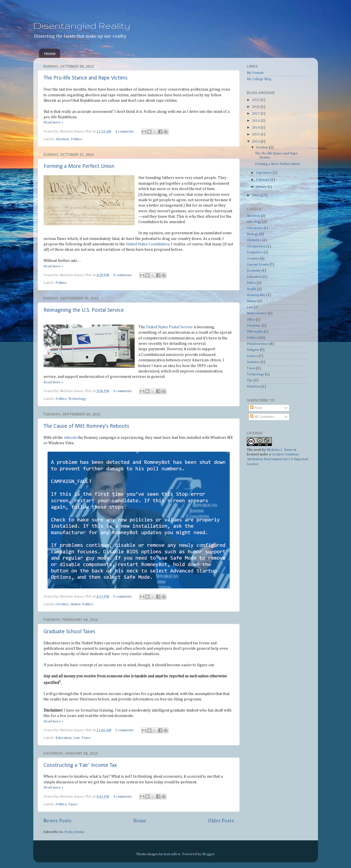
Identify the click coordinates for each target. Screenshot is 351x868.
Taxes (86, 738)
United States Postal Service (169, 327)
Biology (253, 234)
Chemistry (254, 240)
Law (76, 738)
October (262, 148)
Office (251, 320)
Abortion (62, 139)
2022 (256, 100)
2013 (256, 135)
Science (252, 356)
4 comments (124, 132)
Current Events (258, 265)
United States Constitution (148, 244)
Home (50, 53)
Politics (76, 139)
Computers (255, 252)
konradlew (172, 854)
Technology (77, 399)
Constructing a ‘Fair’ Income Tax (80, 765)
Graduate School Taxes (69, 632)
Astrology (254, 222)
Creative (62, 604)
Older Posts (221, 821)
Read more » (53, 122)
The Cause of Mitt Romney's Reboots (86, 426)
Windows (254, 387)
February (263, 180)
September (264, 173)
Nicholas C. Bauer (280, 450)
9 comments (124, 730)
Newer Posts (57, 821)
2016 (256, 121)
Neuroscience (257, 313)
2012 (256, 142)
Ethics (251, 283)
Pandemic (254, 326)
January (262, 187)
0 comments (122, 275)
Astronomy (255, 228)
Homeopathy (256, 295)
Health (252, 289)
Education (63, 738)
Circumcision (256, 246)
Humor (75, 604)
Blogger (208, 854)
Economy (254, 271)
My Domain (255, 73)
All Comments (262, 417)
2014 (256, 128)
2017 (256, 114)
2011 (256, 195)
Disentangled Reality (82, 26)
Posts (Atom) (74, 832)
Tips (250, 380)
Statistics (253, 362)
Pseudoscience (258, 344)
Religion (253, 350)
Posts (256, 408)
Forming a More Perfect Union (79, 166)
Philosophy (255, 332)
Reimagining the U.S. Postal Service (84, 310)
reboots (70, 438)
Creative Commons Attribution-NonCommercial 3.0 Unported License (277, 459)
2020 (256, 107)
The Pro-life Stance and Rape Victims (86, 78)
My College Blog (259, 79)
